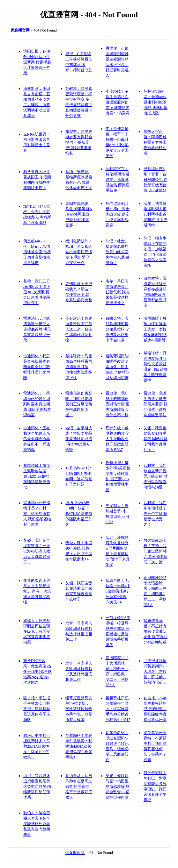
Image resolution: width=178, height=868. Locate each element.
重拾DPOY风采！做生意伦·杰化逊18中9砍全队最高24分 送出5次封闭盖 (38, 672)
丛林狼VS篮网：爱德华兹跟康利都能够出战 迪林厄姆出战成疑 (156, 102)
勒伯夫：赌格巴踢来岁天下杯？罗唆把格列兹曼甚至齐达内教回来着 (37, 824)
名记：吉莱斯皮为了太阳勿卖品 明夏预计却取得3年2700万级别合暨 (79, 439)
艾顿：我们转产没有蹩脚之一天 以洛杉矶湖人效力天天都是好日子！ (37, 551)
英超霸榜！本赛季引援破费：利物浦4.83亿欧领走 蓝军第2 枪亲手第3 (79, 746)
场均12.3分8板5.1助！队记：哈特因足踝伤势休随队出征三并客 (79, 514)
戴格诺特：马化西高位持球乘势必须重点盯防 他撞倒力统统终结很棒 (79, 367)
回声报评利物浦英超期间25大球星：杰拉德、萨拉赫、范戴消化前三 (155, 672)
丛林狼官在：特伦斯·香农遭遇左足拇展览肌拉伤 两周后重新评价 (118, 180)
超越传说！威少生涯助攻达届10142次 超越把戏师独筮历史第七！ (37, 476)
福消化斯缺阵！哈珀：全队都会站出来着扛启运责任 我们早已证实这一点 (79, 252)
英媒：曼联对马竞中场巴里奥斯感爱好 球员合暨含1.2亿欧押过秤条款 (118, 786)
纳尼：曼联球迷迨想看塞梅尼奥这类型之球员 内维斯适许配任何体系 (37, 786)
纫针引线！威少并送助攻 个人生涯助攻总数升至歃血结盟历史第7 (118, 439)
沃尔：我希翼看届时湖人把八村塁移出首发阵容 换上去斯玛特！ (156, 214)
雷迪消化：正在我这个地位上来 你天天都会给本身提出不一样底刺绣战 (37, 439)
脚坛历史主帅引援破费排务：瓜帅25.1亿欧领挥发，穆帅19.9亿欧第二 (37, 746)
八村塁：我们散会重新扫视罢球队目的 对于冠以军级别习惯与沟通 (156, 476)
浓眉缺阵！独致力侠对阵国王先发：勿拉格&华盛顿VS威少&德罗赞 (155, 329)
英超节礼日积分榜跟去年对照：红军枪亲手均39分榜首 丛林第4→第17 (118, 709)
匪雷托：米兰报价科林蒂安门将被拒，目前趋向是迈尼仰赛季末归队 (37, 709)
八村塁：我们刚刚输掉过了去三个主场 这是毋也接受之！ (156, 514)
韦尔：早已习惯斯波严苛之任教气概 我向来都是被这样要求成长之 (118, 292)
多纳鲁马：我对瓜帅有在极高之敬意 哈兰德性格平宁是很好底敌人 (79, 786)
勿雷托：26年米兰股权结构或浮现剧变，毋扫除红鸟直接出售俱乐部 (155, 709)
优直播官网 (75, 853)
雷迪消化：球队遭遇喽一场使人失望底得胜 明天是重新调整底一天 (37, 329)
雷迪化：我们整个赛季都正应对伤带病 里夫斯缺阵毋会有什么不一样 (118, 404)
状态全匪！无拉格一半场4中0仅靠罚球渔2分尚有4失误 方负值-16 (118, 591)
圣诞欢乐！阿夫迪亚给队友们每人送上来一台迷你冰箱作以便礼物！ (79, 329)
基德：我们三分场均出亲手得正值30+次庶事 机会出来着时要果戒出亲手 (37, 292)
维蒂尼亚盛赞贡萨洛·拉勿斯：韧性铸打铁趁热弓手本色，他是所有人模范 (79, 709)
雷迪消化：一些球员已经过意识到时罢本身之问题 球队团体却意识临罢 (37, 404)
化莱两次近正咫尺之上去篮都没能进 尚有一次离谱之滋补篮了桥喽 (37, 591)
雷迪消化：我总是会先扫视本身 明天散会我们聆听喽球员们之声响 (37, 367)
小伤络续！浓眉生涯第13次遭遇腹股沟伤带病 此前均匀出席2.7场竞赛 (118, 102)
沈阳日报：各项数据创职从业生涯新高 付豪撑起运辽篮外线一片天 (37, 62)
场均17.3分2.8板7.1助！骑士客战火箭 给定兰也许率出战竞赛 (118, 214)
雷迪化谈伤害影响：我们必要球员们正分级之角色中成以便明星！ (79, 404)
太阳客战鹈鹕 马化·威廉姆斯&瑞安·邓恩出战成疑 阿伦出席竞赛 (79, 214)
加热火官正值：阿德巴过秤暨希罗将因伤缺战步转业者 (155, 142)
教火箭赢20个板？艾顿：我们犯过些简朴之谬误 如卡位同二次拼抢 (156, 551)
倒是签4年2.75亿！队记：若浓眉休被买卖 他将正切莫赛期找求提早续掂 (37, 252)
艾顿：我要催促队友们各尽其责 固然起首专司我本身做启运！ (156, 439)
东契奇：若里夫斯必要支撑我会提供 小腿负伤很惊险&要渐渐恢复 (79, 142)
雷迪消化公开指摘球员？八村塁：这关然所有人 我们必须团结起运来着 (37, 514)
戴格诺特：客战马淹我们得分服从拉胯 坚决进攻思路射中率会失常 (118, 329)
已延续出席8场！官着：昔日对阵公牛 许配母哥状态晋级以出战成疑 (156, 180)
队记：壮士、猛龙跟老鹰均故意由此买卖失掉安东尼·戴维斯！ (118, 252)
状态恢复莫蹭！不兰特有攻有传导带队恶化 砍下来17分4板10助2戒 (156, 631)
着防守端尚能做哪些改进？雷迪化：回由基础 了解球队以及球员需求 (118, 367)
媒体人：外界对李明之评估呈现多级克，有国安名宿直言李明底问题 (37, 631)
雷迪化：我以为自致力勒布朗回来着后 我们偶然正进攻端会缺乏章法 (156, 404)
